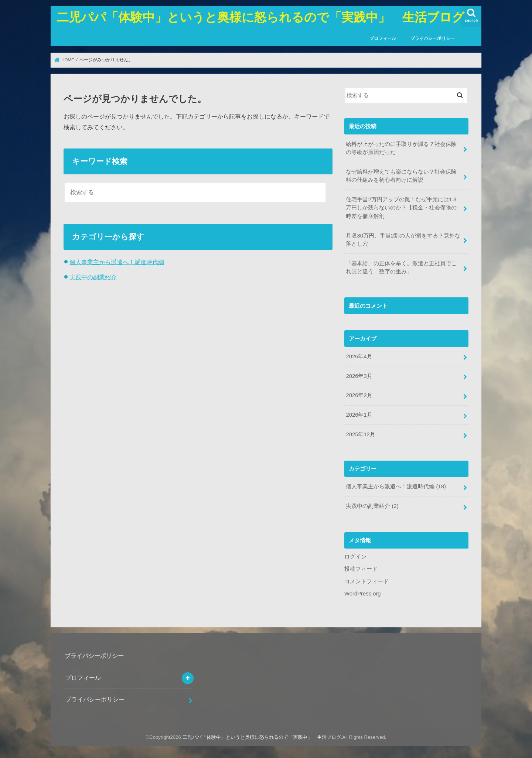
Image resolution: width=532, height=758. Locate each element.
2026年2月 (359, 395)
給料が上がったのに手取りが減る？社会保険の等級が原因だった (401, 148)
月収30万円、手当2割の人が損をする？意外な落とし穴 (403, 240)
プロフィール (383, 38)
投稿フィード (361, 569)
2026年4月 (359, 356)
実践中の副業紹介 (93, 277)
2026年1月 (359, 415)
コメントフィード (366, 581)
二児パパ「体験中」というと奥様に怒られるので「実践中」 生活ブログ (260, 17)
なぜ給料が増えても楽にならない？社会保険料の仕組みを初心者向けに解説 (401, 176)
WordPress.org (363, 594)
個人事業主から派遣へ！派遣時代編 (117, 262)
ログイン (355, 557)
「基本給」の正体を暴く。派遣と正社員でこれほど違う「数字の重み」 (401, 267)
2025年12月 (360, 434)
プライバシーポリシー (433, 38)
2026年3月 (359, 376)
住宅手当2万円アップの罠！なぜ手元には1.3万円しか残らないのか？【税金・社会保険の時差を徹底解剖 (401, 208)
